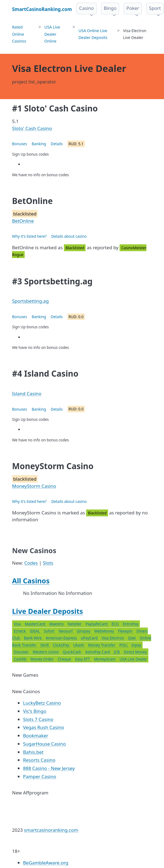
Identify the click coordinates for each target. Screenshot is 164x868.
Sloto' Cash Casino (32, 128)
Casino (87, 8)
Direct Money (135, 652)
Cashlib (21, 659)
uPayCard (90, 638)
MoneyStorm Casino (34, 486)
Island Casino (27, 394)
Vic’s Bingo (35, 711)
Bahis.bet (33, 752)
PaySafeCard (97, 624)
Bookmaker (36, 736)
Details (57, 144)
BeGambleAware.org (46, 863)
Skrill (45, 645)
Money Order (43, 659)
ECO (116, 624)
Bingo (110, 8)
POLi (124, 645)
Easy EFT (83, 659)
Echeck (20, 631)
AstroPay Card (98, 652)
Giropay (84, 631)
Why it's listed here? (29, 236)
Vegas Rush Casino (44, 727)
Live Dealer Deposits (48, 611)
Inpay (136, 645)
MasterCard (35, 624)
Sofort (50, 631)
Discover (22, 652)
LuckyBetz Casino (42, 703)
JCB (117, 652)
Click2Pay (61, 645)
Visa (18, 624)
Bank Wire (33, 638)
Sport (155, 8)
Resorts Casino (39, 760)
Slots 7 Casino (38, 719)
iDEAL (35, 631)
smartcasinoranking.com (51, 830)
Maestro (57, 624)
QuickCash (73, 652)
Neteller (75, 624)
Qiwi (132, 638)
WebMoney (105, 631)
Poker (133, 8)
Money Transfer (102, 645)
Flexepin (126, 631)
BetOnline (23, 221)
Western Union (46, 652)
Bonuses (20, 144)
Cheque (65, 659)
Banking (39, 144)
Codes (31, 563)
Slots (48, 563)
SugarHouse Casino (44, 744)
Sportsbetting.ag (30, 301)
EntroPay (131, 624)
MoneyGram (105, 659)
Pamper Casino (40, 776)
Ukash (79, 645)
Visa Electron (113, 638)
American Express (62, 638)
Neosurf (66, 631)
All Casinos (31, 581)
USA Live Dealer (133, 659)
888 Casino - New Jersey (49, 768)
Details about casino (69, 236)
